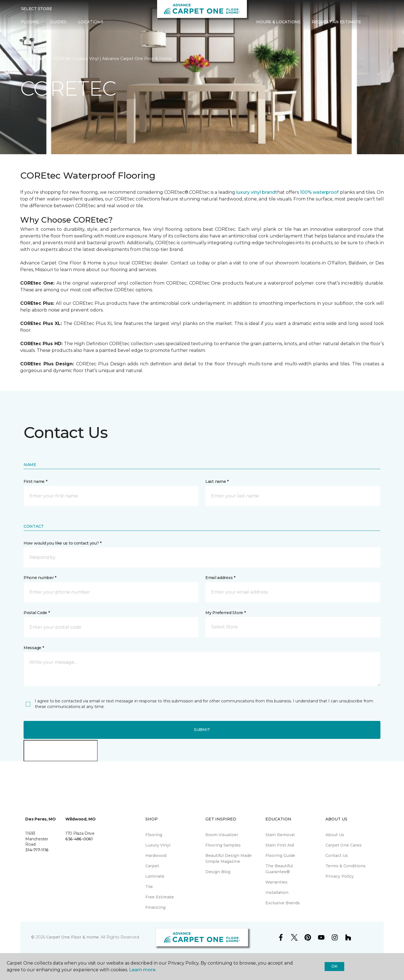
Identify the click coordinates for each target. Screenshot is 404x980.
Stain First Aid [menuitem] (280, 845)
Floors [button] (30, 22)
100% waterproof (319, 192)
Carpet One (32, 59)
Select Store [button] (37, 9)
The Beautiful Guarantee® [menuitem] (279, 869)
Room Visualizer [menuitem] (222, 835)
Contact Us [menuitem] (337, 856)
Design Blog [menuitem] (218, 872)
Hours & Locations (278, 22)
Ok (334, 966)
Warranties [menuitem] (276, 882)
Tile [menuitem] (149, 887)
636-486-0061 (79, 839)
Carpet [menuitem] (152, 866)
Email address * (220, 578)
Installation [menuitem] (277, 893)
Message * (34, 648)
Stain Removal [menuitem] (280, 835)
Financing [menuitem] (155, 907)
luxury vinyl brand (256, 192)
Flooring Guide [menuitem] (280, 856)
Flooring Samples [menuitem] (223, 845)
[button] (371, 22)
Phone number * (40, 578)
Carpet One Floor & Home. (73, 937)
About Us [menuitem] (335, 835)
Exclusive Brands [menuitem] (283, 903)
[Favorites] (378, 22)
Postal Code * (37, 613)
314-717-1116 (37, 850)
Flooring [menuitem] (154, 835)
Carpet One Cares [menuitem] (344, 845)
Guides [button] (58, 22)
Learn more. (143, 970)
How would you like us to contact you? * (63, 543)
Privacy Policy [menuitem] (340, 876)
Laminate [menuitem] (155, 876)
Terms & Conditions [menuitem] (346, 866)
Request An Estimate (336, 22)
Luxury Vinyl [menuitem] (158, 845)
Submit (202, 730)
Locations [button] (91, 22)
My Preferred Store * (225, 613)
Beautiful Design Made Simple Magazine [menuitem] (229, 858)
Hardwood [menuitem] (156, 856)
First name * (35, 481)
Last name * (217, 481)
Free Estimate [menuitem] (160, 897)
